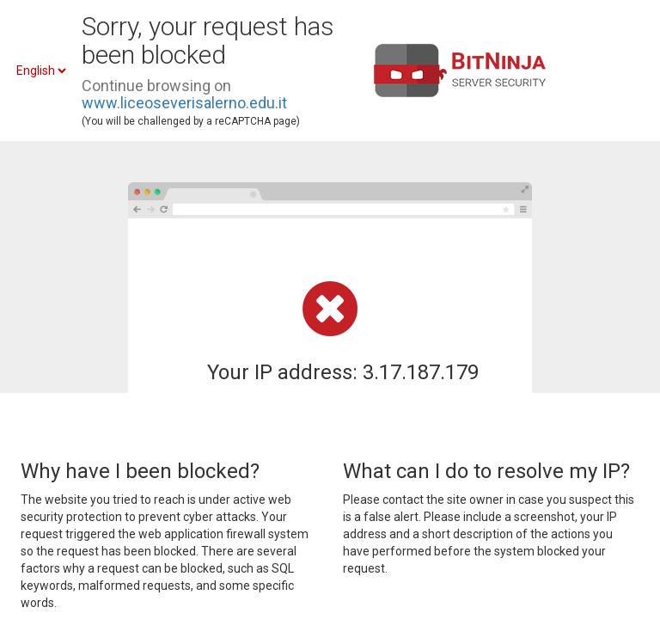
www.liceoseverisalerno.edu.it (184, 103)
